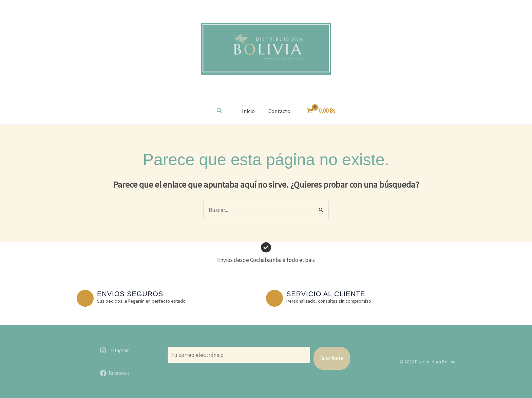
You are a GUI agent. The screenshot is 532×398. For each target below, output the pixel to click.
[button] (220, 111)
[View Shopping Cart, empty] (322, 111)
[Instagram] (115, 350)
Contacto (279, 111)
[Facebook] (115, 373)
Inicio (248, 111)
